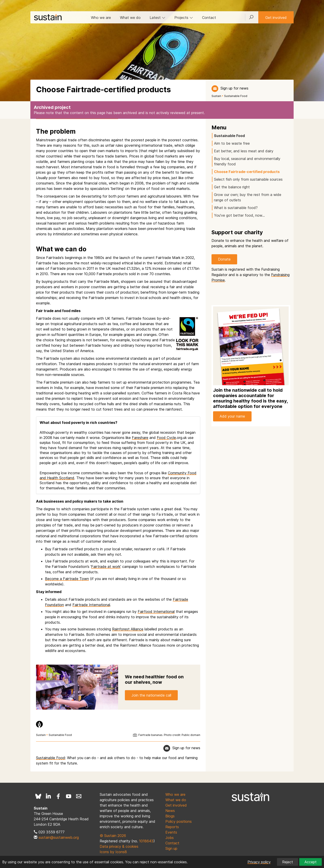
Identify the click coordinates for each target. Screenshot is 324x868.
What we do (130, 18)
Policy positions (179, 821)
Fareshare (140, 438)
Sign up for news (234, 88)
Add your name (232, 416)
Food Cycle (166, 438)
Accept (310, 862)
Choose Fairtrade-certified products (247, 172)
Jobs (170, 838)
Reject (288, 862)
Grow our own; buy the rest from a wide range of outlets (248, 197)
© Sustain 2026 (113, 836)
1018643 (146, 841)
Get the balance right (232, 187)
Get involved (276, 18)
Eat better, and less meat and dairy (244, 151)
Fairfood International (156, 612)
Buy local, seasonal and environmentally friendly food (247, 161)
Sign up (171, 848)
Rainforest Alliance (128, 629)
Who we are (101, 18)
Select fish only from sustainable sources (248, 179)
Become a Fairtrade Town (67, 579)
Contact (209, 18)
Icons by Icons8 (113, 852)
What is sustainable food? (236, 208)
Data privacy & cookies (119, 846)
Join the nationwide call (151, 695)
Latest (157, 18)
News (170, 811)
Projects (184, 18)
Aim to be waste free (232, 143)
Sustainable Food (236, 96)
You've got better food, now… (239, 215)
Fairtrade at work (106, 567)
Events (171, 832)
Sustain (216, 96)
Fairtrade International (91, 605)
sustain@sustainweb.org (59, 837)
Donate (224, 259)
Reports (172, 827)
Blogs (170, 816)
